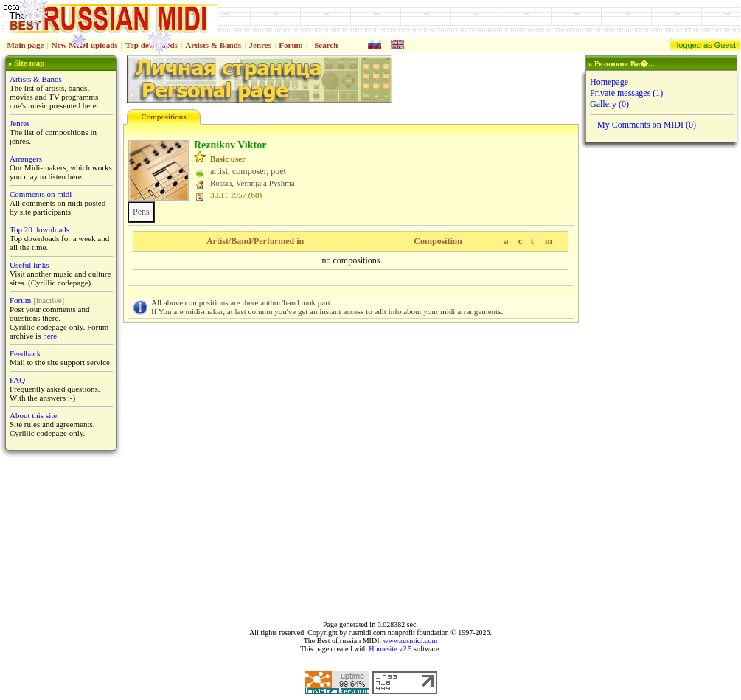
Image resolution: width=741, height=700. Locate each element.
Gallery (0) (609, 104)
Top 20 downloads (39, 229)
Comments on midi (41, 194)
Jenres (260, 45)
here (50, 336)
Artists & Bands (213, 45)
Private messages (626, 93)
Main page (26, 45)
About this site (33, 415)
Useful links (29, 265)
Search (326, 45)
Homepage (609, 82)
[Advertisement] (660, 381)
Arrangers (26, 159)
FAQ (17, 380)
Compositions (163, 117)
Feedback (25, 353)
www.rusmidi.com (410, 641)
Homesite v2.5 (390, 649)
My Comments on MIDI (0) (647, 125)
